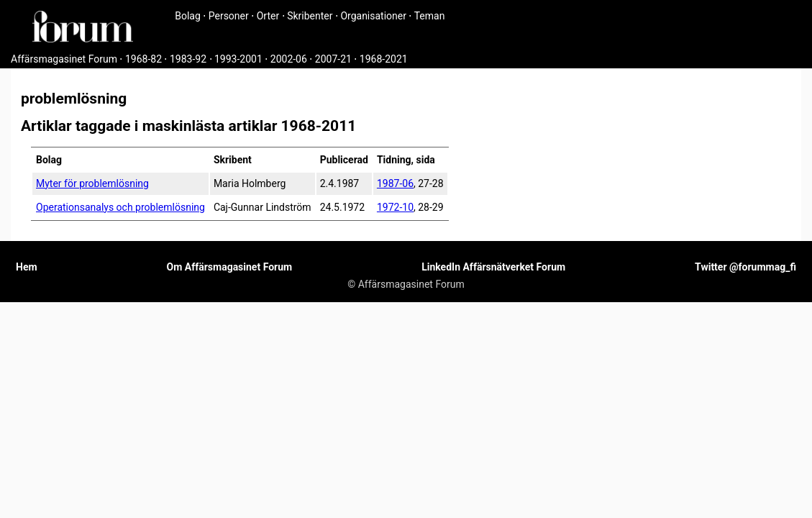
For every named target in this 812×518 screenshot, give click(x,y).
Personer (229, 16)
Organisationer (373, 16)
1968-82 (143, 59)
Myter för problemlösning (92, 183)
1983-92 (188, 59)
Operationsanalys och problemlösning (120, 207)
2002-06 (289, 59)
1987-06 (395, 183)
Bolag (188, 16)
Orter (268, 16)
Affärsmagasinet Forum (64, 59)
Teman (430, 16)
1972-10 (395, 207)
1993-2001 (238, 59)
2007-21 (333, 59)
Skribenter (310, 16)
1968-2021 (384, 59)
